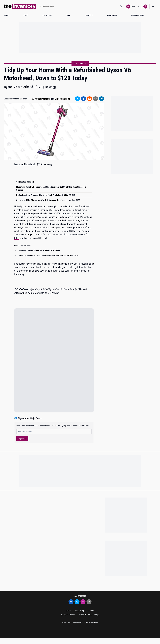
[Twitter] (77, 602)
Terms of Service (68, 615)
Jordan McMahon (42, 99)
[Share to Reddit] (89, 99)
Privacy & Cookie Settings (89, 615)
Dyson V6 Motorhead (25, 164)
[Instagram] (83, 602)
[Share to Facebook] (83, 99)
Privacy (91, 611)
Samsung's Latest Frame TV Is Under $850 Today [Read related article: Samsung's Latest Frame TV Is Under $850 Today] (39, 250)
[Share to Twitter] (77, 99)
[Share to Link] (101, 99)
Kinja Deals (80, 63)
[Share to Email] (95, 99)
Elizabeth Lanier (62, 99)
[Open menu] (153, 7)
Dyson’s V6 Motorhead (60, 214)
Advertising (79, 611)
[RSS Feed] (89, 602)
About (69, 611)
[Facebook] (71, 602)
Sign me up (22, 439)
